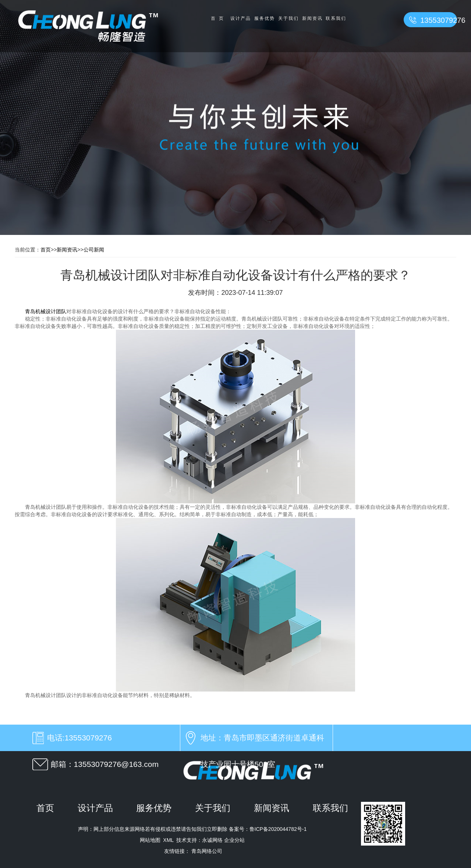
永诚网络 (212, 840)
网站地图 (150, 840)
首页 (219, 18)
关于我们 (288, 18)
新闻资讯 (312, 18)
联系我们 (336, 18)
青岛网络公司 (207, 851)
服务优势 (264, 18)
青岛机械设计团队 (46, 311)
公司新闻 (94, 250)
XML (168, 840)
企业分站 (234, 840)
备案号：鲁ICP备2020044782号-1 (267, 829)
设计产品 (240, 18)
